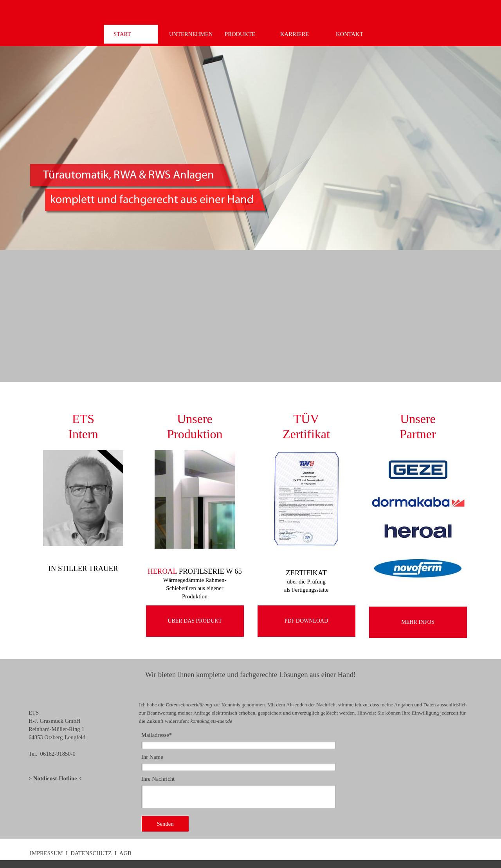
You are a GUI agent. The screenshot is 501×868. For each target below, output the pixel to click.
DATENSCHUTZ (91, 853)
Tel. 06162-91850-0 (52, 754)
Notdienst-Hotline (55, 778)
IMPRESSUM (46, 853)
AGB (125, 853)
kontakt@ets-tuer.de (211, 721)
